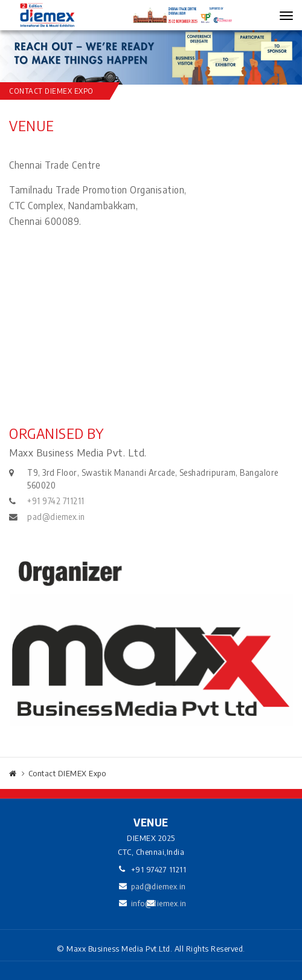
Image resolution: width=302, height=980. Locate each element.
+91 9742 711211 (56, 501)
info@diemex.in (159, 903)
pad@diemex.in (56, 517)
